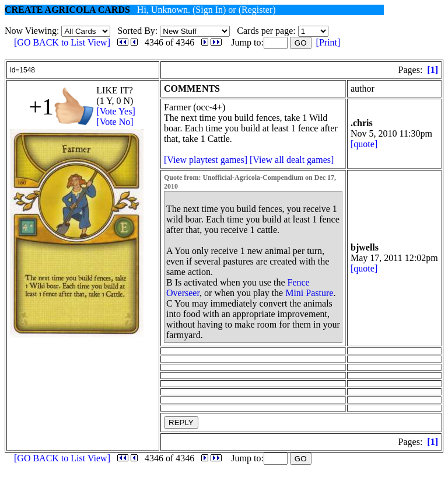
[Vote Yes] (116, 111)
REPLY (181, 422)
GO (301, 43)
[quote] (364, 144)
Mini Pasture (309, 293)
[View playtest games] (206, 160)
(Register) (257, 10)
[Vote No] (115, 122)
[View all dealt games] (292, 160)
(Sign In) (209, 10)
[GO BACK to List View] (62, 42)
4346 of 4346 (169, 42)
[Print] (328, 42)
